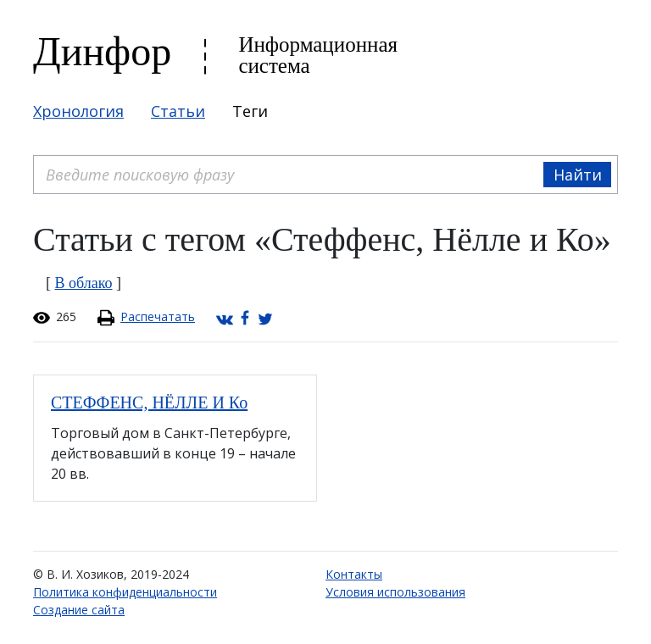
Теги (250, 111)
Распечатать (158, 316)
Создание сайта (79, 610)
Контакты (354, 574)
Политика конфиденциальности (125, 592)
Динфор (102, 51)
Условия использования (395, 592)
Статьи (178, 111)
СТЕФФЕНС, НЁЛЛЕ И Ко (149, 402)
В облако (84, 283)
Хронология (78, 111)
